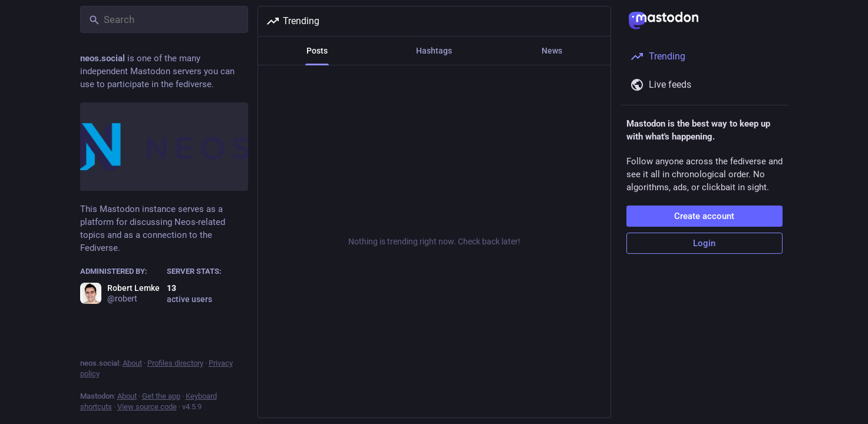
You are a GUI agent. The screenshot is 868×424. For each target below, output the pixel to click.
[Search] (164, 19)
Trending (293, 21)
